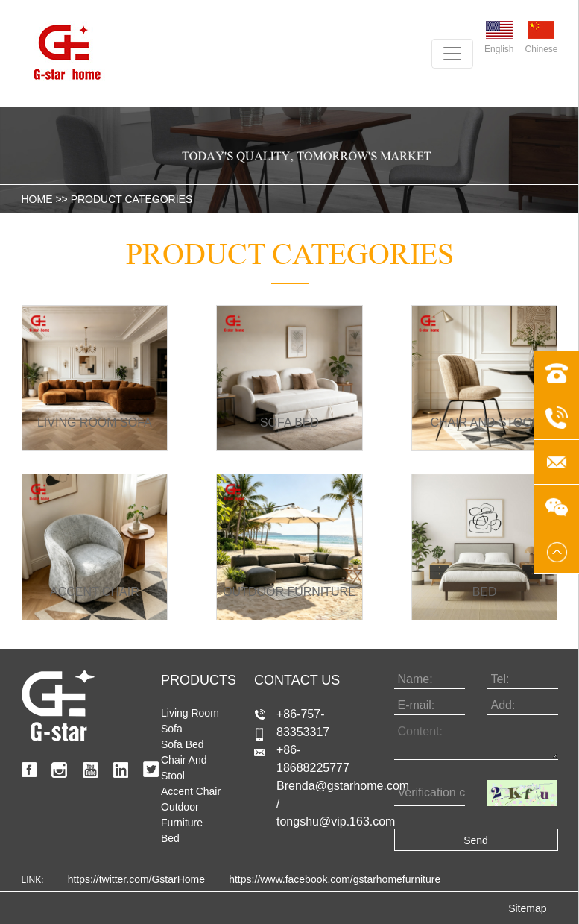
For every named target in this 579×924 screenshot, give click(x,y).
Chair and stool (184, 768)
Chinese (541, 38)
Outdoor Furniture (182, 815)
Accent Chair (191, 791)
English (499, 38)
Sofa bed (183, 744)
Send (476, 840)
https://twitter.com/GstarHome (136, 879)
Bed (170, 838)
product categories (132, 199)
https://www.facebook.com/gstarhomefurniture (335, 879)
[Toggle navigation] (452, 54)
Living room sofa (190, 721)
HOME (37, 199)
